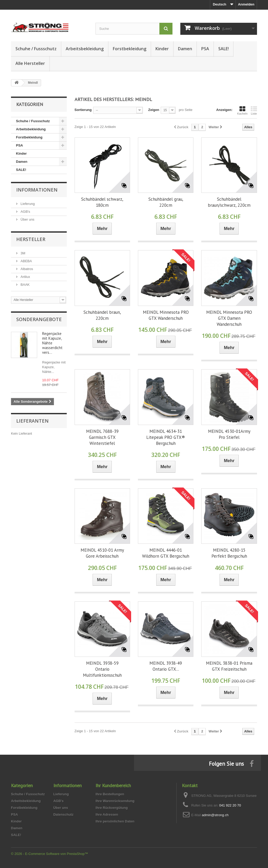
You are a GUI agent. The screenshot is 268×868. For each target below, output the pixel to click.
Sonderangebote (39, 319)
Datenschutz (63, 814)
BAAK (25, 285)
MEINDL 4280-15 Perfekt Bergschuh (229, 553)
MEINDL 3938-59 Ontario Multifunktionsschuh (102, 669)
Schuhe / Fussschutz (36, 49)
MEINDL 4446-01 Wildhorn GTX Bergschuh (166, 553)
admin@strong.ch (215, 815)
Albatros (26, 269)
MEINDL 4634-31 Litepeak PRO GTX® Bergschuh (166, 437)
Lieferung (27, 204)
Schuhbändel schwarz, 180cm (102, 202)
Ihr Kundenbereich (113, 785)
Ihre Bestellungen (110, 794)
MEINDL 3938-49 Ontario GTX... (166, 666)
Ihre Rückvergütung (112, 808)
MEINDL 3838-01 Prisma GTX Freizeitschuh (229, 666)
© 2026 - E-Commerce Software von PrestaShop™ (49, 854)
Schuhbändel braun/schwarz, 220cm (229, 202)
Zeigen (154, 110)
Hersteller (31, 239)
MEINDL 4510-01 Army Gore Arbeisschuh (102, 553)
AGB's (25, 212)
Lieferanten (32, 421)
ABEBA (26, 261)
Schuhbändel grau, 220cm (166, 202)
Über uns (27, 219)
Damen (185, 49)
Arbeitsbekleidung (85, 49)
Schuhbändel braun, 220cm (102, 315)
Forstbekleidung (130, 49)
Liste (254, 110)
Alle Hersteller (30, 63)
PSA (205, 49)
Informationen (37, 190)
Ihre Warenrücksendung (115, 801)
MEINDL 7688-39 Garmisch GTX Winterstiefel (102, 437)
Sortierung (83, 110)
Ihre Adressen (107, 814)
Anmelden (246, 4)
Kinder (162, 49)
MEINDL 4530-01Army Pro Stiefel (229, 434)
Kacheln (242, 110)
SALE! (224, 49)
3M (23, 253)
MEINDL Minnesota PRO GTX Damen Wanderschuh (229, 318)
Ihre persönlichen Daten (115, 821)
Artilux (25, 277)
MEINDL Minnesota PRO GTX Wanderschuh (166, 315)
